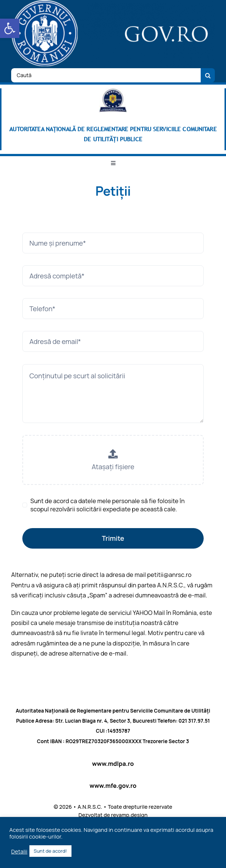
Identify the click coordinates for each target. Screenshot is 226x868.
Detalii (19, 851)
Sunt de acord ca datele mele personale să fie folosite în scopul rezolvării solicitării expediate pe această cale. (107, 505)
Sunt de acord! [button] (50, 851)
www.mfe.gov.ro (113, 786)
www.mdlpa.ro (113, 764)
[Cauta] (208, 75)
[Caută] (106, 75)
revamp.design (129, 815)
